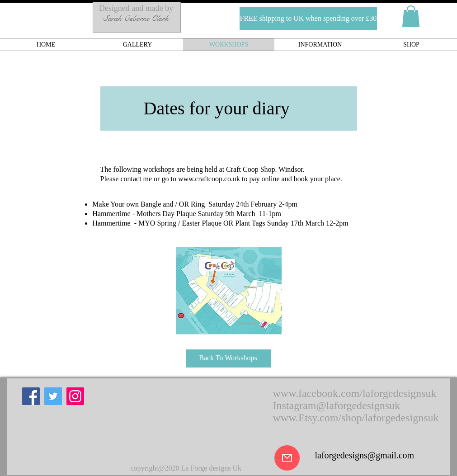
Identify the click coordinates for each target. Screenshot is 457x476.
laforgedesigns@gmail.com (365, 455)
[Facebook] (31, 396)
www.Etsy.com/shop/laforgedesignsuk (356, 418)
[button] (280, 19)
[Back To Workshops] (228, 358)
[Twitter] (53, 396)
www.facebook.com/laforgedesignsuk (355, 393)
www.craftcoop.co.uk (209, 179)
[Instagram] (75, 396)
